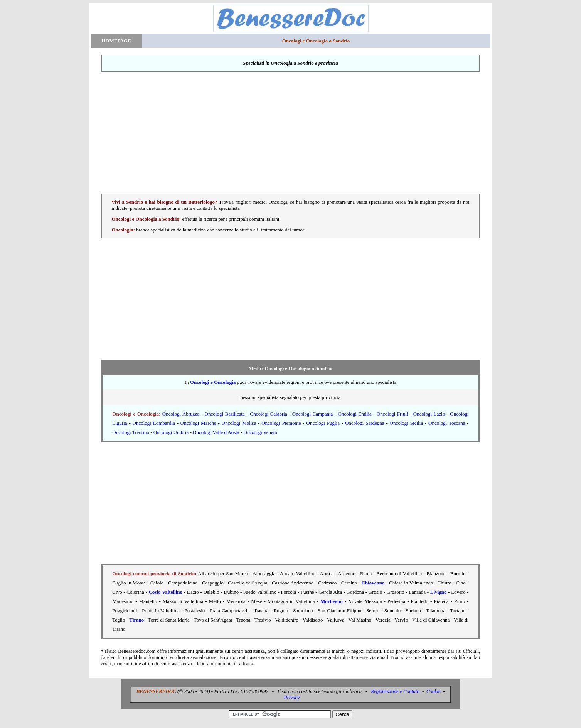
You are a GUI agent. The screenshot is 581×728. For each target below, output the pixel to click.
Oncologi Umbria (171, 432)
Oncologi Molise (239, 423)
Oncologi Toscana (447, 423)
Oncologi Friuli (392, 414)
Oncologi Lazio (429, 414)
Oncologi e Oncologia (213, 382)
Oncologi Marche (198, 423)
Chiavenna (373, 583)
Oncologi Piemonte (281, 423)
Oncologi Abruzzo (181, 414)
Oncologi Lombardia (154, 423)
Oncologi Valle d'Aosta (216, 432)
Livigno (439, 592)
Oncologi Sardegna (365, 423)
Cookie (434, 691)
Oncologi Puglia (323, 423)
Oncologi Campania (312, 414)
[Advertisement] (291, 133)
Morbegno (332, 601)
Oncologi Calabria (269, 414)
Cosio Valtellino (165, 592)
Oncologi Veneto (260, 432)
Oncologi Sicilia (406, 423)
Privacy (292, 697)
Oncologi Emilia (354, 414)
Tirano (136, 620)
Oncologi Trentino (131, 432)
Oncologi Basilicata (225, 414)
